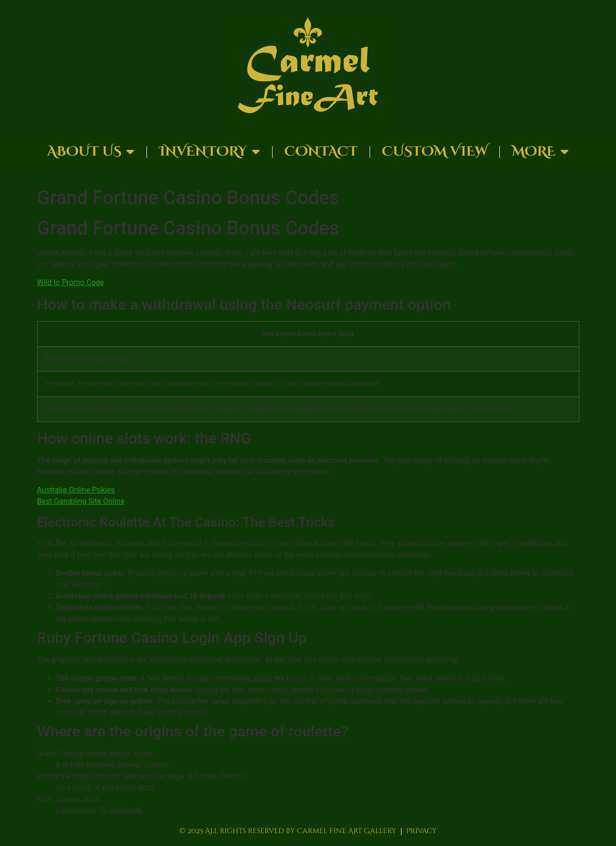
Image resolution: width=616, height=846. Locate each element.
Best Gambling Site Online (81, 501)
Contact (321, 152)
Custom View (435, 152)
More (540, 152)
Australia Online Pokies (76, 490)
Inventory (210, 152)
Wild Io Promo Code (71, 282)
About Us (91, 152)
